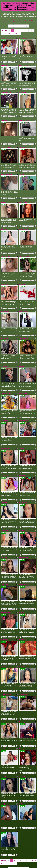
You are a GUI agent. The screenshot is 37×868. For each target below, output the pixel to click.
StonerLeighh (23, 38)
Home (11, 26)
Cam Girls (21, 21)
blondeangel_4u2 (6, 91)
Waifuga (3, 198)
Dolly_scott (4, 118)
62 (16, 34)
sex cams (29, 857)
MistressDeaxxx (6, 438)
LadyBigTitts (5, 358)
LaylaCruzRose (24, 678)
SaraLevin (4, 491)
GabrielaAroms (24, 64)
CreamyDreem (5, 411)
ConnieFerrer (5, 278)
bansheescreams (24, 251)
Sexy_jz (3, 785)
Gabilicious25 (5, 224)
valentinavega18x (6, 731)
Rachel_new (23, 731)
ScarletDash (4, 464)
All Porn (27, 21)
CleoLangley (23, 705)
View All (4, 31)
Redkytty (22, 358)
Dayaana (22, 171)
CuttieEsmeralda (6, 598)
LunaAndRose (24, 758)
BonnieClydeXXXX (6, 171)
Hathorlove (23, 464)
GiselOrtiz (22, 438)
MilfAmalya (23, 518)
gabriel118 (22, 625)
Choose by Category (22, 26)
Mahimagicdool (24, 411)
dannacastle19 (24, 144)
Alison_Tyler (23, 491)
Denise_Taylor (5, 705)
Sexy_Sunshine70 (6, 678)
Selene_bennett (5, 518)
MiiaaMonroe (5, 625)
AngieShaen (23, 278)
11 (9, 34)
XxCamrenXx (5, 38)
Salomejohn (4, 571)
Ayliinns (3, 811)
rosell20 (22, 598)
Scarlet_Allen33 (5, 144)
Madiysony (22, 785)
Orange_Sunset (24, 571)
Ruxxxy (21, 651)
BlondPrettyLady (6, 384)
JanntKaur (4, 651)
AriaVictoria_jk (24, 224)
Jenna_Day (4, 758)
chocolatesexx (24, 331)
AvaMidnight (4, 64)
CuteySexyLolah (24, 118)
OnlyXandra (4, 331)
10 (5, 34)
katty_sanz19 (5, 305)
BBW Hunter (33, 21)
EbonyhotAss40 (6, 251)
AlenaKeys (22, 91)
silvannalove (23, 305)
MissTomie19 (23, 384)
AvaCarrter (4, 545)
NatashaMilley (23, 545)
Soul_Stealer (23, 198)
